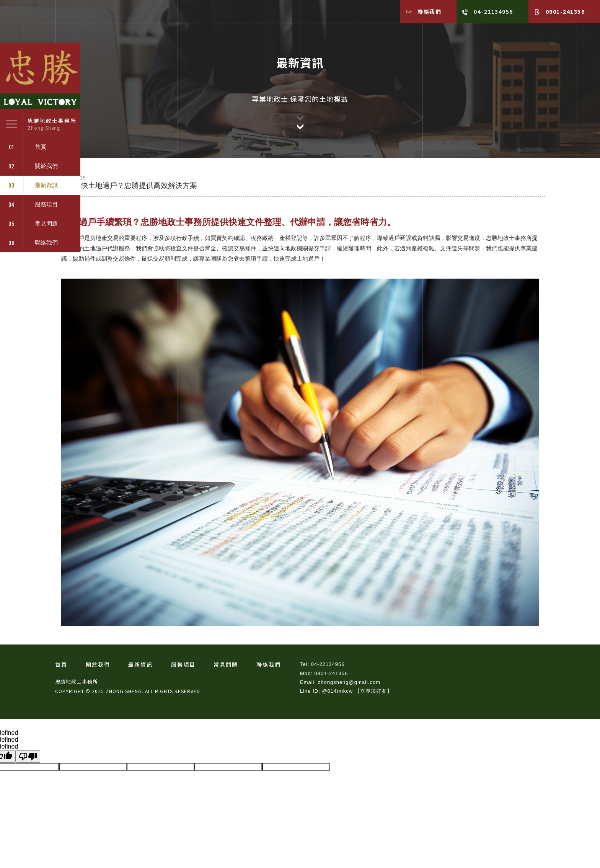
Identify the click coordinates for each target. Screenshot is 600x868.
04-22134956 (488, 11)
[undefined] (28, 756)
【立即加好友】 (373, 691)
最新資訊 (140, 664)
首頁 (61, 664)
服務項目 (183, 664)
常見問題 (226, 664)
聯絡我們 (424, 11)
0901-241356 (560, 11)
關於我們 (98, 664)
